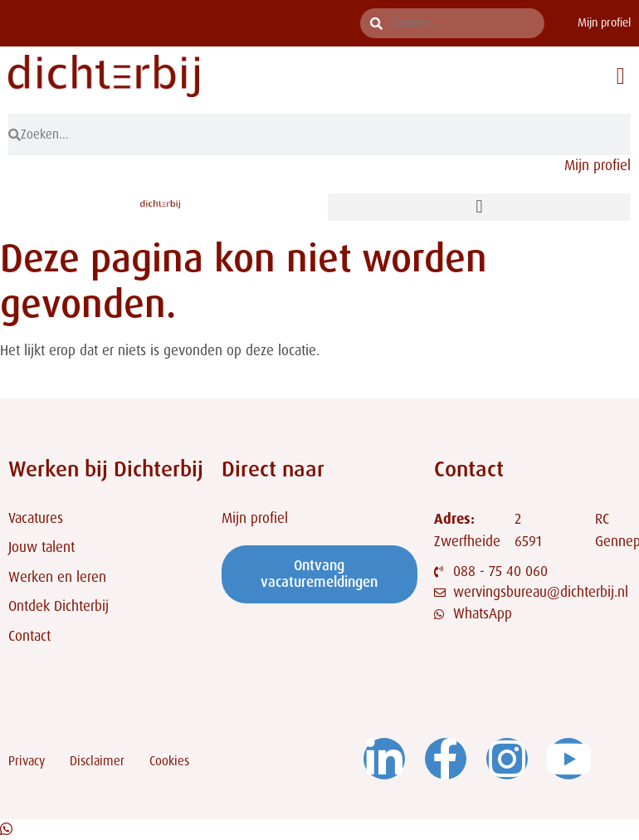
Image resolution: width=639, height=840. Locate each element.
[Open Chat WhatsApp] (6, 829)
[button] (621, 76)
